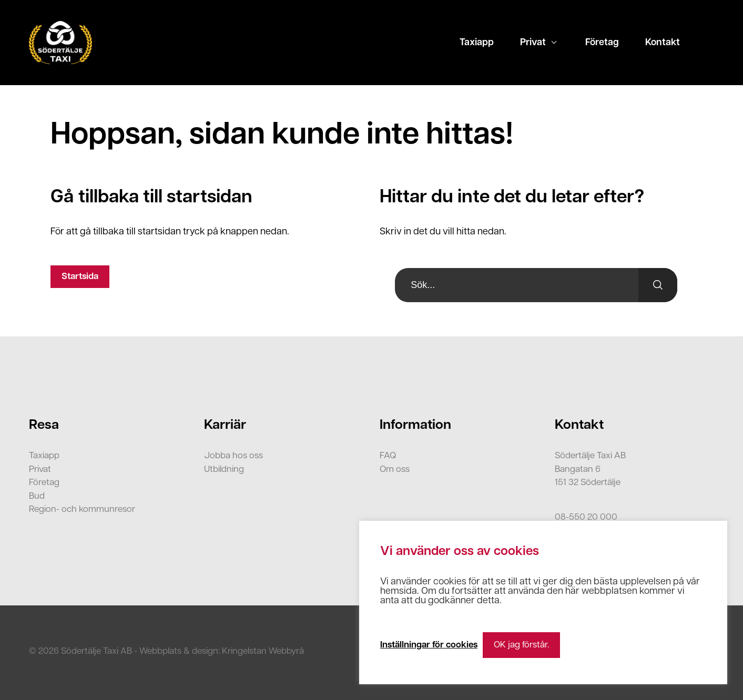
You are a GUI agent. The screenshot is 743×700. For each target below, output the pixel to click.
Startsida (80, 277)
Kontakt (663, 43)
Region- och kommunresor (82, 509)
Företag (602, 43)
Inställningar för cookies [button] (429, 645)
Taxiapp (477, 43)
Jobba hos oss (233, 456)
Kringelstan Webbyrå (263, 651)
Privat (533, 43)
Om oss (395, 470)
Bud (37, 496)
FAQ (388, 456)
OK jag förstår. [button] (521, 645)
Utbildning (224, 470)
